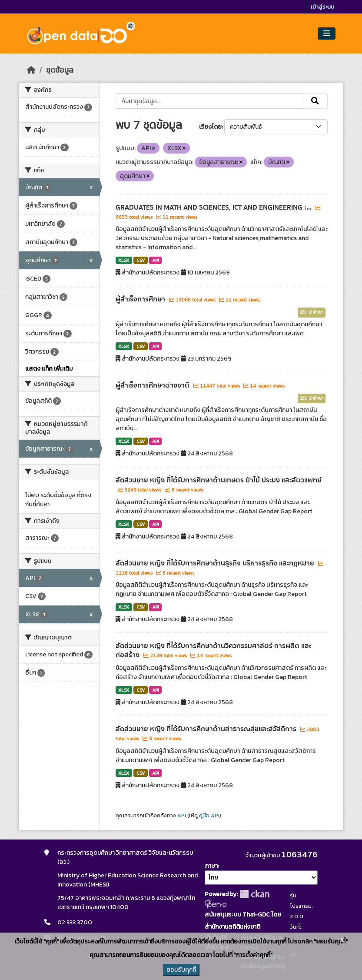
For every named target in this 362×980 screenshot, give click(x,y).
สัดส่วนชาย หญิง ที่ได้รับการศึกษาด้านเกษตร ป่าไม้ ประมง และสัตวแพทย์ (219, 480)
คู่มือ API (209, 816)
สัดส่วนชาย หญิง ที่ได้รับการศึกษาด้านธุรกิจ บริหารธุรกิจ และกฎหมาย (216, 563)
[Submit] (316, 101)
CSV (141, 260)
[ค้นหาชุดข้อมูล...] (210, 101)
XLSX (124, 260)
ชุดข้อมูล (60, 70)
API (156, 260)
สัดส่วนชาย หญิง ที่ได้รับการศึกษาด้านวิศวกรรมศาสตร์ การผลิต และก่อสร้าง (213, 651)
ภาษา (211, 866)
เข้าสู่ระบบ (322, 7)
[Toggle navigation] (327, 34)
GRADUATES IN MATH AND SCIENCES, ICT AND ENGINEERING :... (214, 207)
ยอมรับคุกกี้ (181, 970)
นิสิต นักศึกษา (312, 312)
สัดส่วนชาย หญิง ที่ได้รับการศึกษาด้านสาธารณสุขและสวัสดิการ (207, 729)
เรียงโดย (210, 127)
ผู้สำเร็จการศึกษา (141, 299)
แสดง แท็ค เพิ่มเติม (49, 369)
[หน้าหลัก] (31, 70)
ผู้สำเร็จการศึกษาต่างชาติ (153, 385)
